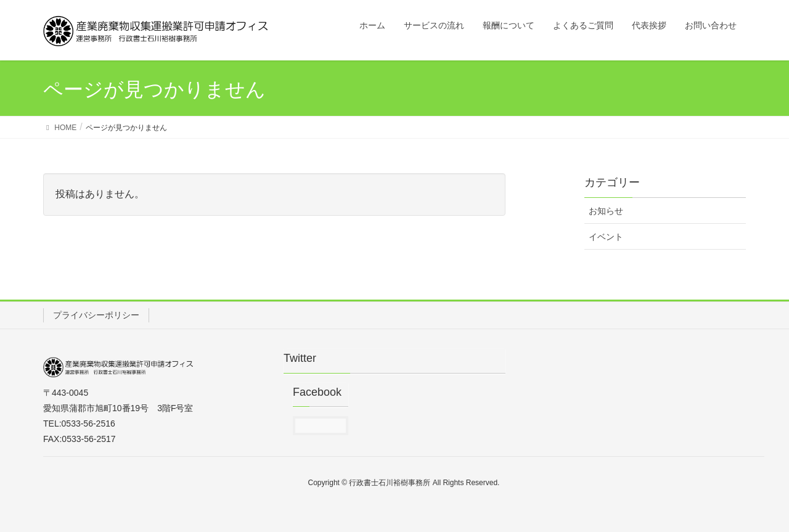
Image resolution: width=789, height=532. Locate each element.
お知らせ (606, 211)
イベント (606, 237)
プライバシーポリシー (96, 315)
